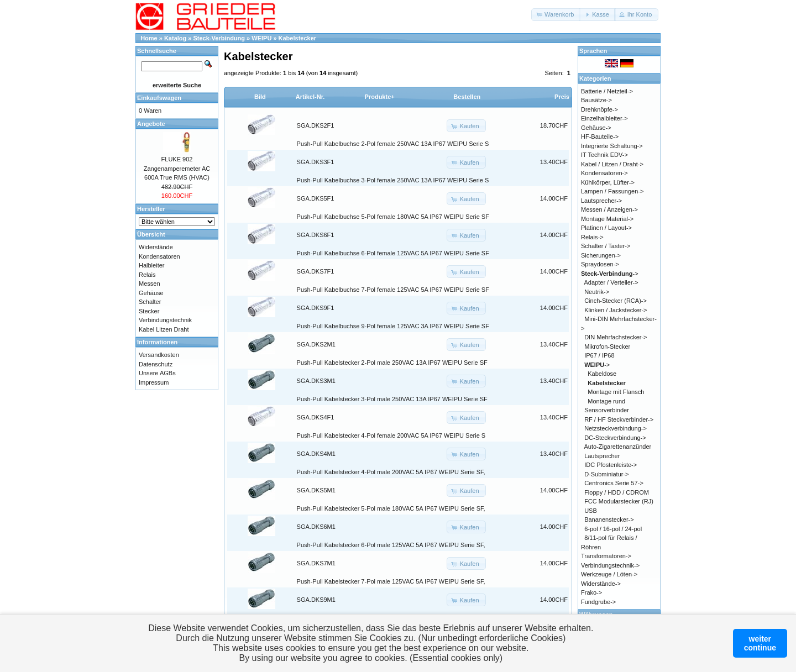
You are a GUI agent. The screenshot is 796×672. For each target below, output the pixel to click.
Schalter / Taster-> (606, 246)
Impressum (154, 382)
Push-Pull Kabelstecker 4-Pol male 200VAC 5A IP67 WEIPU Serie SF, (391, 472)
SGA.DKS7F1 (316, 271)
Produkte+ (380, 97)
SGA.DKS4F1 (316, 417)
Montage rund (606, 401)
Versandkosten (159, 355)
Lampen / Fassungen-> (612, 191)
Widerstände (156, 247)
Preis (562, 97)
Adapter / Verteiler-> (611, 282)
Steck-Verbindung (219, 38)
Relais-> (592, 237)
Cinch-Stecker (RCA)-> (616, 301)
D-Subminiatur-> (606, 474)
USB (591, 511)
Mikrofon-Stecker (607, 347)
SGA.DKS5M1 (316, 490)
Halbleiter (151, 265)
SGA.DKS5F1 (316, 198)
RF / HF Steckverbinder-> (619, 419)
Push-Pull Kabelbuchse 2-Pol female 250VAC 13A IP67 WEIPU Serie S (393, 144)
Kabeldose (602, 374)
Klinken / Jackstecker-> (616, 310)
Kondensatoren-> (604, 173)
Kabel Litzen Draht (164, 329)
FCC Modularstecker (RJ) (619, 501)
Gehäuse (151, 293)
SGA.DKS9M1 (316, 600)
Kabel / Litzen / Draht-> (612, 164)
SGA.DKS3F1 (316, 162)
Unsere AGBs (157, 373)
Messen (150, 283)
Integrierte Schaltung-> (612, 146)
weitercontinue (760, 643)
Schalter (150, 302)
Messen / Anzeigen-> (609, 209)
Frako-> (591, 592)
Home (149, 38)
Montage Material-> (607, 219)
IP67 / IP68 (599, 355)
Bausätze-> (596, 100)
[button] (556, 15)
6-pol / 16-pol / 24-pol (613, 529)
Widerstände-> (601, 584)
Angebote (151, 124)
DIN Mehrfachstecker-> (616, 337)
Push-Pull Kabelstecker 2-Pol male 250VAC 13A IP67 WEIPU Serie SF (392, 363)
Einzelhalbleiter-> (604, 118)
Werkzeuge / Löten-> (609, 574)
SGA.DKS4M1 (316, 454)
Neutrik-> (597, 292)
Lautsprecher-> (601, 201)
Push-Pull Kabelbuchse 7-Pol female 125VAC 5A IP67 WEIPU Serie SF (393, 290)
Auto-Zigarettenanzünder (618, 447)
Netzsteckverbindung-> (616, 428)
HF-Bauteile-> (600, 136)
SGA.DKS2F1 (316, 125)
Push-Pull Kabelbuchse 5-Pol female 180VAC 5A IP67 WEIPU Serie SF (393, 217)
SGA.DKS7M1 (316, 563)
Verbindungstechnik (165, 320)
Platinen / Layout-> (606, 228)
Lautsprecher (602, 456)
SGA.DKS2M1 (316, 344)
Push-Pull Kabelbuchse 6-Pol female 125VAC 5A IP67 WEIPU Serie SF (393, 253)
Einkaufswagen (159, 98)
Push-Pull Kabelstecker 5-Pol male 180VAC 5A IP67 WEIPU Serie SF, (391, 508)
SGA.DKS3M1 (316, 381)
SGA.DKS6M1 (316, 527)
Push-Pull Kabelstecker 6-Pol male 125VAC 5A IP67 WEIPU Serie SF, (391, 545)
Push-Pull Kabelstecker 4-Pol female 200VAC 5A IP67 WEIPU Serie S (391, 435)
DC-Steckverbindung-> (615, 438)
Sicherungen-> (601, 255)
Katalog (175, 38)
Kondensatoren (159, 256)
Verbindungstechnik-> (610, 565)
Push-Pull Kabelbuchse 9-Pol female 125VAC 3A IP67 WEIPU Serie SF (393, 326)
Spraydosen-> (600, 264)
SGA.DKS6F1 (316, 235)
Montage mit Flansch (616, 392)
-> (610, 274)
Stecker (149, 311)
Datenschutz (156, 364)
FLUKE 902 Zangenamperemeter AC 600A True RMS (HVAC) (177, 168)
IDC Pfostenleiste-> (611, 465)
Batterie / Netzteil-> (607, 91)
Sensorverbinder (607, 410)
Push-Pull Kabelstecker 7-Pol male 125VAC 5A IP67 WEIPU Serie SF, (391, 581)
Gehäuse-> (596, 128)
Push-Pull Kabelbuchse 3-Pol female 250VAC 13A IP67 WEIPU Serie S (393, 180)
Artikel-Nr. (310, 97)
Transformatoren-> (606, 556)
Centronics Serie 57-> (614, 483)
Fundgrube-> (598, 602)
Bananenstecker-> (609, 519)
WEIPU (261, 38)
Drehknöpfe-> (599, 109)
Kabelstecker (298, 38)
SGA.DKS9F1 (316, 308)
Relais (147, 275)
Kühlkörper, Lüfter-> (608, 182)
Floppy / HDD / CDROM (617, 492)
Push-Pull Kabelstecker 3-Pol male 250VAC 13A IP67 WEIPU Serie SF (392, 399)
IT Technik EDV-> (604, 155)
